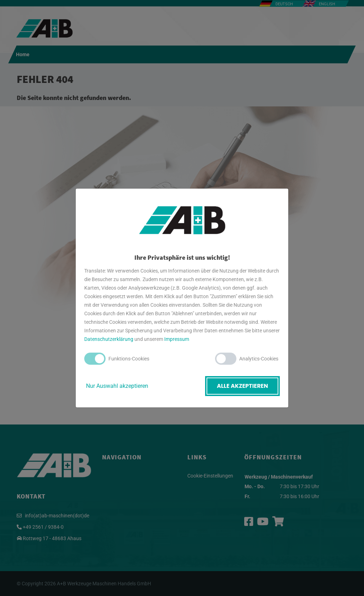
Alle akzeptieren (242, 386)
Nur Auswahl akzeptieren (117, 386)
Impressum (177, 339)
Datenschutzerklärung (109, 339)
